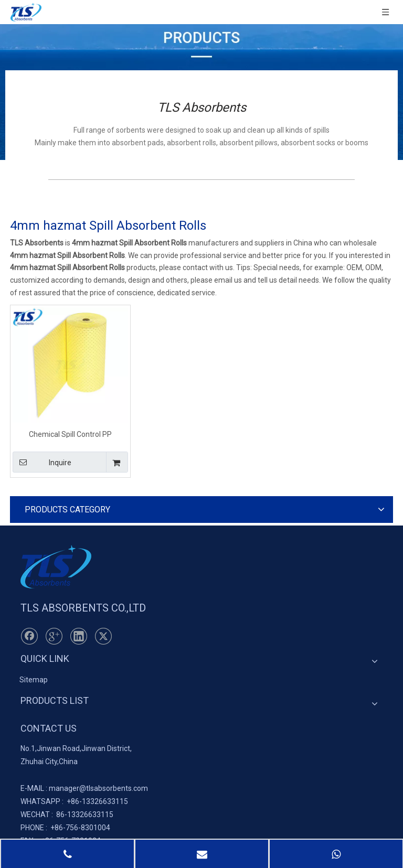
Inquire (42, 462)
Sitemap (34, 680)
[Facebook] (29, 636)
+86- (74, 801)
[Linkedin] (79, 636)
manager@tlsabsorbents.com (98, 788)
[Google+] (54, 636)
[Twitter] (103, 636)
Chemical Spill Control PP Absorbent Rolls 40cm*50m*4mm (70, 434)
